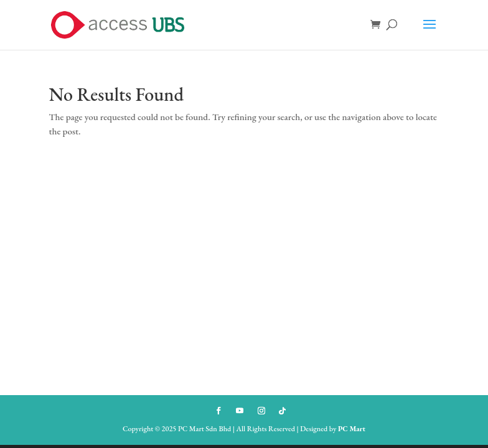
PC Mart (352, 429)
